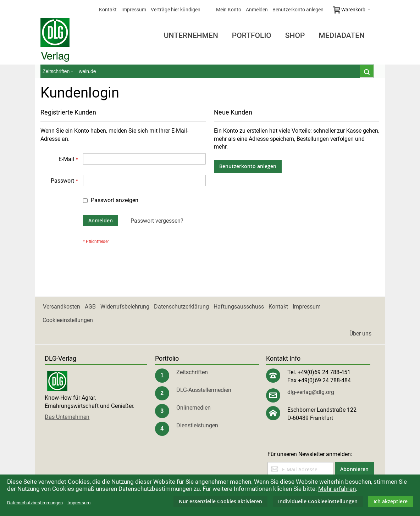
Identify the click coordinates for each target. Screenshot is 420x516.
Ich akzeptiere (391, 501)
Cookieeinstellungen (68, 320)
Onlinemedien (194, 408)
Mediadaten (342, 35)
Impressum (134, 10)
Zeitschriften (192, 372)
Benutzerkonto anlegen (298, 10)
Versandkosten (62, 307)
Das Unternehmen (67, 417)
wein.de (87, 71)
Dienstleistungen (197, 425)
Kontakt (108, 10)
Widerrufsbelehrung (125, 307)
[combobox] (367, 71)
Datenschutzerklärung (181, 307)
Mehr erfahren (337, 489)
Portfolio (252, 35)
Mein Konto (229, 10)
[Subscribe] (354, 469)
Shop (295, 35)
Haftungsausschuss (239, 307)
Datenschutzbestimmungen (35, 503)
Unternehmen (191, 35)
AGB (90, 307)
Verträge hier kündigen (176, 10)
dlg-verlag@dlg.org (311, 392)
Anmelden (257, 10)
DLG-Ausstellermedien (204, 390)
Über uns (360, 334)
